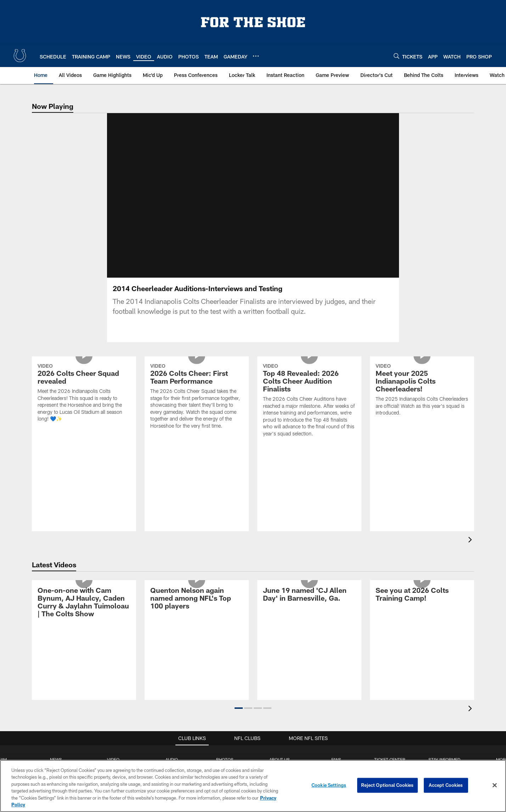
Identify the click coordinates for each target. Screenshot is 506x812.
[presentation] (471, 549)
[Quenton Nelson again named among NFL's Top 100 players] (197, 608)
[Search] (397, 56)
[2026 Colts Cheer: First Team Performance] (197, 406)
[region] (253, 786)
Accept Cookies (446, 785)
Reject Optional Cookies (387, 785)
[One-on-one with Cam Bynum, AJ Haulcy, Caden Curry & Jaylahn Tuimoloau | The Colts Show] (84, 611)
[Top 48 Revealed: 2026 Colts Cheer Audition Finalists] (309, 410)
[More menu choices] (256, 56)
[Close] (495, 785)
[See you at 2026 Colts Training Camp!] (422, 604)
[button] (239, 717)
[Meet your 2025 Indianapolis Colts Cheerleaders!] (422, 399)
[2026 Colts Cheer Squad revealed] (84, 402)
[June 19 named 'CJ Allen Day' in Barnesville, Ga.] (309, 604)
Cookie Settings (329, 785)
